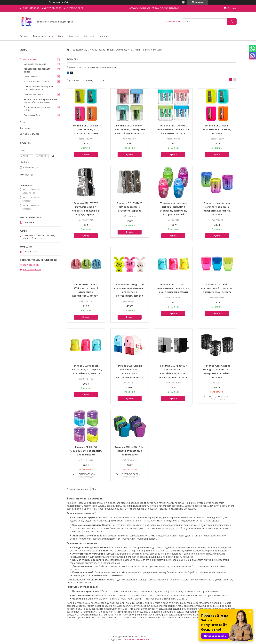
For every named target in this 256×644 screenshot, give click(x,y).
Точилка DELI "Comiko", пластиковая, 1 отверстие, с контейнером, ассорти (130, 129)
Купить (86, 154)
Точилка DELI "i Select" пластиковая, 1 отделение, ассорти (86, 129)
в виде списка (235, 80)
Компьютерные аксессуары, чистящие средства (38, 88)
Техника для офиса (33, 94)
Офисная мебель (32, 115)
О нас (61, 36)
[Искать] (232, 22)
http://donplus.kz (31, 265)
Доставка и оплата (29, 134)
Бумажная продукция (35, 64)
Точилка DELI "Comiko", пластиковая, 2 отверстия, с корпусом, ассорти (173, 129)
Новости (103, 36)
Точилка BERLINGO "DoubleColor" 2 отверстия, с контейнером (86, 451)
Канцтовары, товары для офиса (110, 50)
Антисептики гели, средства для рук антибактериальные (40, 101)
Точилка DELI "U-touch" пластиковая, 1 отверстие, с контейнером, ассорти (173, 288)
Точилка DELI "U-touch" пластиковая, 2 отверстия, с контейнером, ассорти (86, 370)
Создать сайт (55, 2)
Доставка (89, 36)
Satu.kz (143, 637)
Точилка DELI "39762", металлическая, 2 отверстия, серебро (130, 207)
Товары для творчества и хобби (37, 109)
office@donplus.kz (32, 270)
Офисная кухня (31, 77)
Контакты (74, 36)
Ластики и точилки (140, 50)
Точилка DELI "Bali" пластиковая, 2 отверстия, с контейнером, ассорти (217, 288)
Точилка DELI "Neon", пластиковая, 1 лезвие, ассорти (217, 129)
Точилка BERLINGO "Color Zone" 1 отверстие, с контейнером (130, 451)
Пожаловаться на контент (136, 640)
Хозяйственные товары (36, 81)
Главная (24, 36)
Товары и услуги (41, 36)
